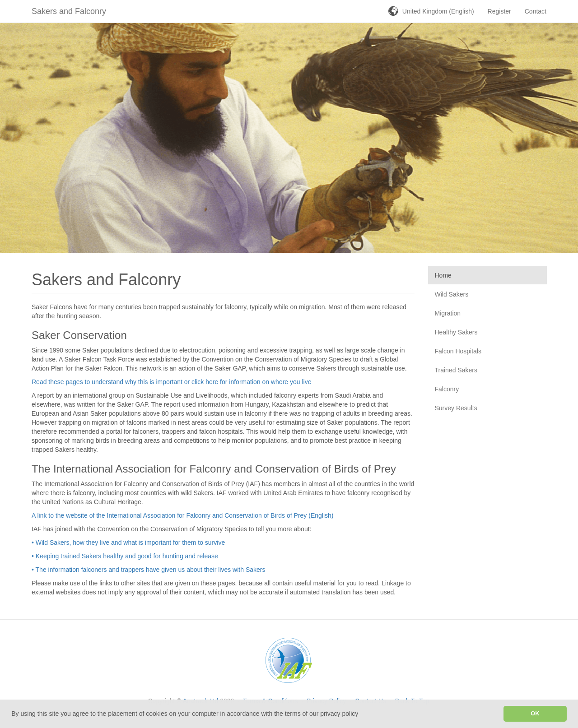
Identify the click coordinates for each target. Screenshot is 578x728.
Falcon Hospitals (458, 351)
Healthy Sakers (456, 332)
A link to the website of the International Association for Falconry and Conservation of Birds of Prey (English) (182, 515)
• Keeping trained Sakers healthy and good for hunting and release (125, 556)
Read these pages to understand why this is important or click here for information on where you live (171, 382)
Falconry (447, 389)
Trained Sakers (456, 370)
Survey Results (456, 408)
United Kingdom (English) (438, 11)
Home (443, 275)
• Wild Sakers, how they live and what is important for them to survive (128, 543)
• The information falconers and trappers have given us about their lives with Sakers (148, 570)
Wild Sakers (452, 294)
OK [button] (535, 714)
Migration (448, 313)
